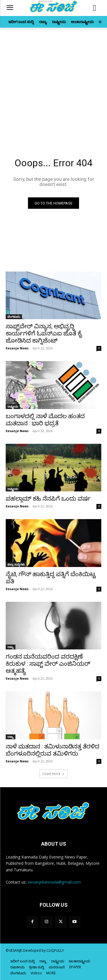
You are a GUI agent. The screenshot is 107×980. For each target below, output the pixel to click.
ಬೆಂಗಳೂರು (14, 317)
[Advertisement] (53, 84)
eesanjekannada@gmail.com (54, 882)
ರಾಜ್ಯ (11, 647)
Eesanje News (17, 348)
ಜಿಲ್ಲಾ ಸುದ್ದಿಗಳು (16, 564)
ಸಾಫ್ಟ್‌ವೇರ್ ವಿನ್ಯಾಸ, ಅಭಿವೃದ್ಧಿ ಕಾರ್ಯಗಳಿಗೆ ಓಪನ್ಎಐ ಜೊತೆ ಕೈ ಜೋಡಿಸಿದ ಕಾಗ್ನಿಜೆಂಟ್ (44, 333)
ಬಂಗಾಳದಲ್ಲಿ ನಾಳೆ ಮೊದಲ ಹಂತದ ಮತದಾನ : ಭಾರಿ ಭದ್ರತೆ (45, 420)
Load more (53, 774)
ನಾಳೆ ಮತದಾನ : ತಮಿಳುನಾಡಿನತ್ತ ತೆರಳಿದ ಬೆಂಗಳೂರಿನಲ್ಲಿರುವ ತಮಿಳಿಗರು (53, 750)
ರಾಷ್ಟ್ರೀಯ (13, 406)
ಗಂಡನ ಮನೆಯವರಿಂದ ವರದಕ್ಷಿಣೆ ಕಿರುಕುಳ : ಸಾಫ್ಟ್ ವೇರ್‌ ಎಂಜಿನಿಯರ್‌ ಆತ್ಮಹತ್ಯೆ (48, 664)
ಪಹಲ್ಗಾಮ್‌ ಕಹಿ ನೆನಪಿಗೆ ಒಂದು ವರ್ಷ (48, 499)
